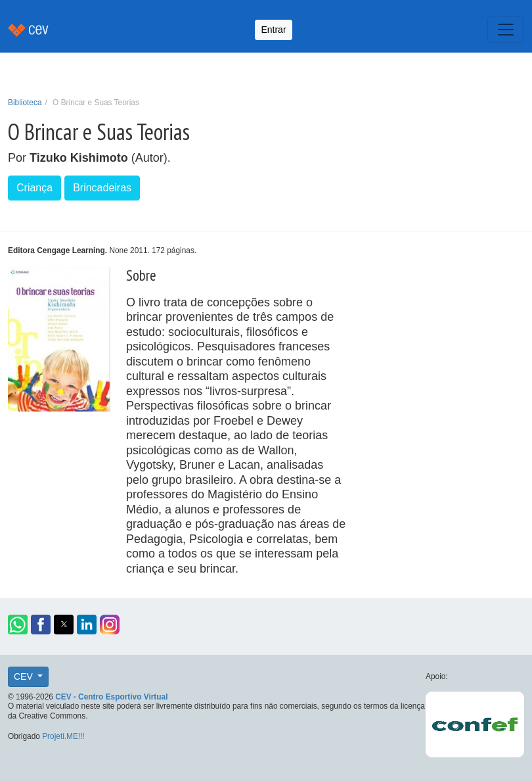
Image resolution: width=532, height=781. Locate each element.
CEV (25, 676)
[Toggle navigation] (506, 30)
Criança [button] (34, 188)
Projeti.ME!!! (63, 736)
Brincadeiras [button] (102, 188)
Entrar (273, 30)
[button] (18, 625)
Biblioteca (25, 103)
